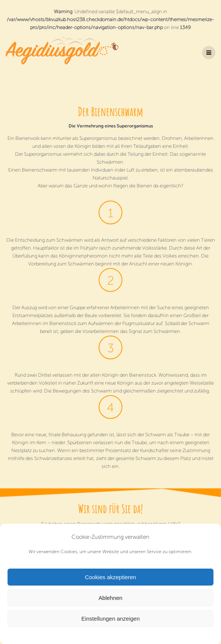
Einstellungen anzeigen (110, 619)
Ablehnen (110, 598)
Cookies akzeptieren (111, 577)
